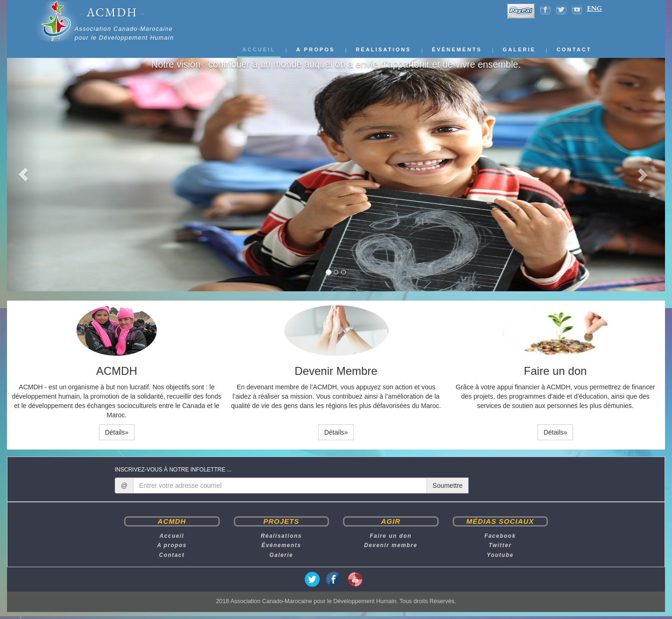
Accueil (259, 49)
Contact (574, 49)
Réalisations (383, 49)
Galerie (519, 49)
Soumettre (448, 485)
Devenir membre (391, 545)
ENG (595, 9)
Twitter (500, 545)
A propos (316, 49)
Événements (457, 49)
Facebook (500, 536)
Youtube (500, 555)
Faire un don (391, 536)
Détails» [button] (117, 432)
